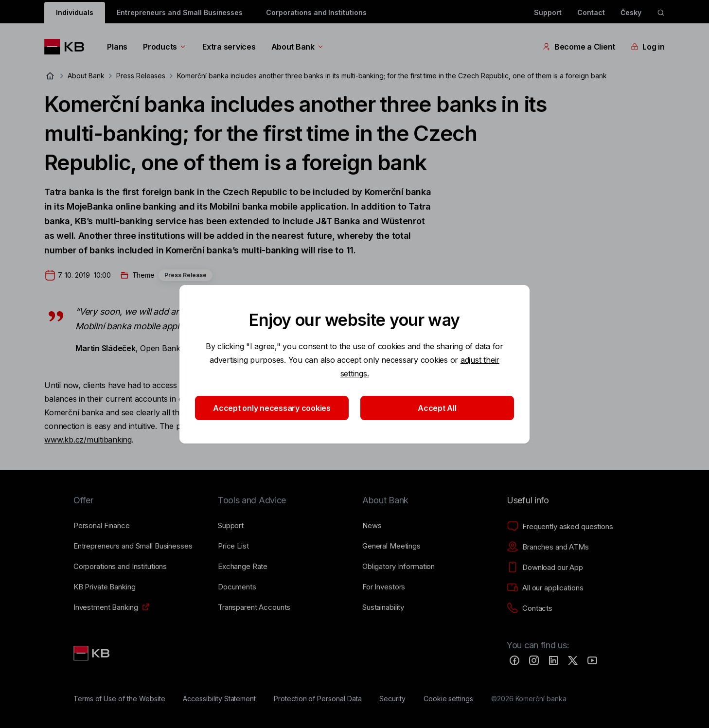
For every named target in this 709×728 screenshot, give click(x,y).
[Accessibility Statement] (219, 699)
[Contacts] (530, 608)
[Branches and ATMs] (548, 547)
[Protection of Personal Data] (318, 699)
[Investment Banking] (106, 607)
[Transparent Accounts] (254, 607)
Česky (631, 12)
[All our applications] (545, 588)
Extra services (229, 47)
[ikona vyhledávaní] (661, 13)
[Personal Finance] (102, 526)
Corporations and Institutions (316, 12)
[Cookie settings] (448, 699)
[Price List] (233, 546)
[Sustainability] (383, 607)
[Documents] (237, 587)
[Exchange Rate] (243, 567)
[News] (372, 526)
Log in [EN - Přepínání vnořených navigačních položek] (647, 47)
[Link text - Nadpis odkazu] (92, 653)
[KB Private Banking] (105, 587)
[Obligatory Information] (399, 567)
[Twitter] (573, 660)
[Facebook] (514, 660)
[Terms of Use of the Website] (119, 699)
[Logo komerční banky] (68, 47)
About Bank (298, 47)
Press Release (186, 275)
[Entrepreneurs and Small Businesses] (133, 546)
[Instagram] (534, 660)
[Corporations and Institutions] (120, 567)
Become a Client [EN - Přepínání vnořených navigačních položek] (579, 47)
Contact (591, 12)
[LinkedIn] (553, 660)
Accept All (437, 408)
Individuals (74, 12)
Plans (117, 47)
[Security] (392, 699)
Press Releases (141, 76)
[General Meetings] (391, 546)
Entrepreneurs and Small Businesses (180, 12)
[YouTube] (592, 660)
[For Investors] (384, 587)
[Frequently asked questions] (560, 527)
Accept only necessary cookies (272, 408)
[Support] (231, 526)
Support (548, 12)
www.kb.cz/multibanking (88, 440)
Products (165, 47)
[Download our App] (545, 568)
